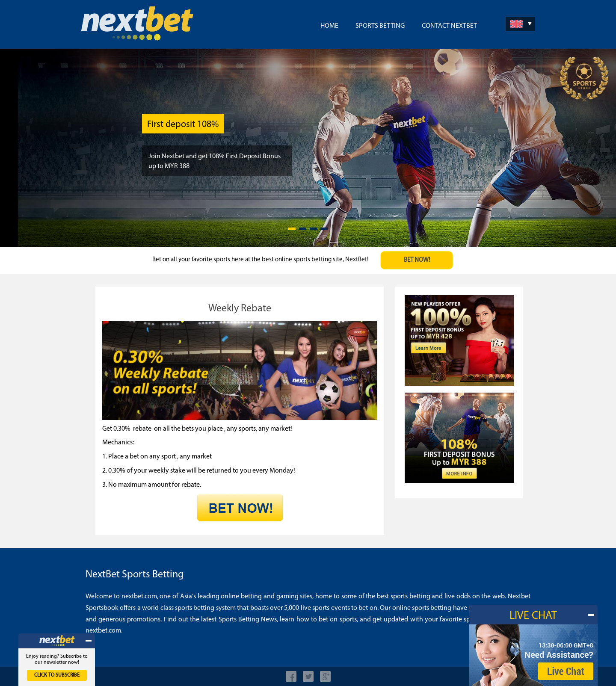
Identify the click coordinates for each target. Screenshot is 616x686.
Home (329, 26)
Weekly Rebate (240, 309)
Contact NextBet (449, 26)
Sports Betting (380, 26)
